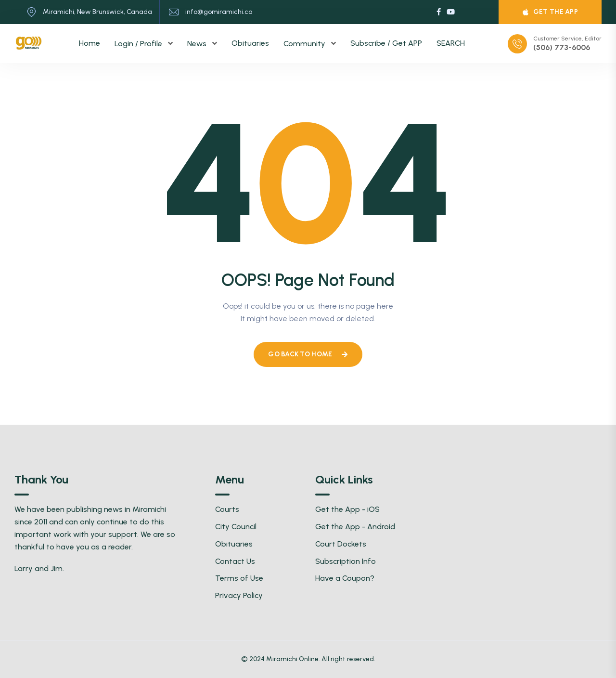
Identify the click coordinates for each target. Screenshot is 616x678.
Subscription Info (346, 561)
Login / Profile (139, 44)
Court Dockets (341, 544)
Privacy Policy (239, 595)
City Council (236, 527)
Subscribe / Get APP (386, 43)
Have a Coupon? (345, 578)
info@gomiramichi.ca (219, 12)
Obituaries (250, 43)
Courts (227, 509)
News (198, 44)
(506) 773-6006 (562, 48)
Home (90, 43)
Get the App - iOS (347, 509)
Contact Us (235, 561)
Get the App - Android (355, 527)
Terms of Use (239, 578)
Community (305, 44)
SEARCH (451, 43)
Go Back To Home (308, 354)
